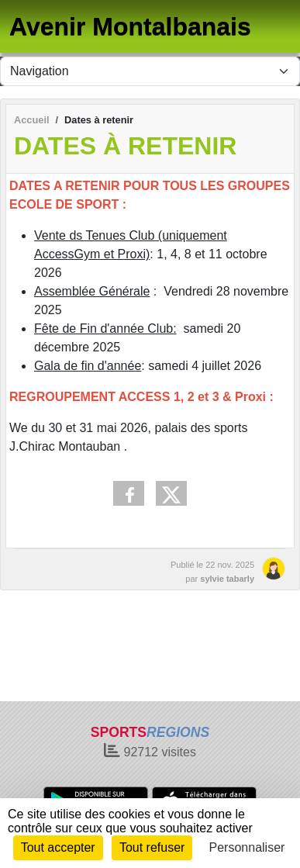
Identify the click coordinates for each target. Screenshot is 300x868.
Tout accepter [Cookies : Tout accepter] (58, 847)
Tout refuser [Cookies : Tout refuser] (152, 847)
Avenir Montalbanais (130, 26)
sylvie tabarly (227, 579)
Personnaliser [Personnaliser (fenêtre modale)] (247, 847)
